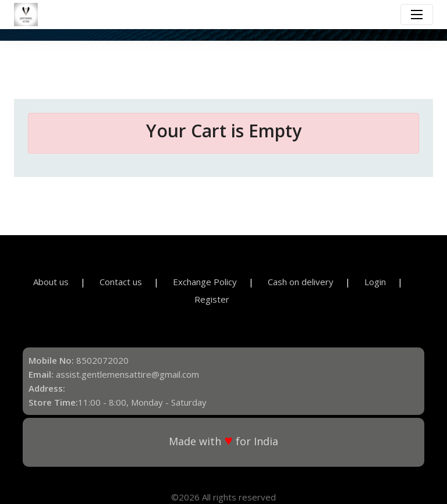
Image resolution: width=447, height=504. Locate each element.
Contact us (121, 282)
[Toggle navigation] (417, 15)
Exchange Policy (205, 282)
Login (375, 282)
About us (51, 282)
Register (212, 299)
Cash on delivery (301, 282)
